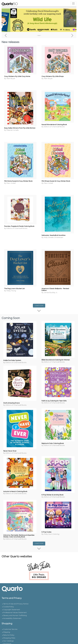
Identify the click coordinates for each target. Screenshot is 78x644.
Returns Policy (9, 634)
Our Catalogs (8, 639)
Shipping (7, 631)
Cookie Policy (9, 605)
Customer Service (10, 628)
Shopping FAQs (9, 637)
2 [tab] (39, 36)
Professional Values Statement (15, 611)
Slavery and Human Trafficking (15, 614)
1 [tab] (37, 36)
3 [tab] (41, 36)
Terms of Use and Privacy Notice (16, 602)
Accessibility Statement (12, 617)
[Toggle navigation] (73, 3)
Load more (40, 305)
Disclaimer (7, 642)
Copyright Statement (12, 608)
